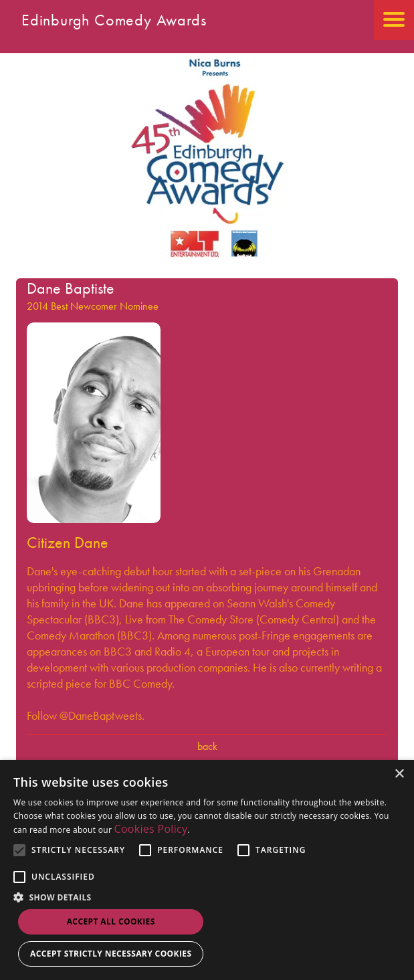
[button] (207, 897)
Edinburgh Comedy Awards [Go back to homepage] (114, 20)
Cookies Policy (151, 829)
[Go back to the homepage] (207, 261)
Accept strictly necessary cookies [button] (111, 954)
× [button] (399, 774)
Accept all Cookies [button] (111, 921)
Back (207, 746)
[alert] (207, 870)
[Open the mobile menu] (394, 20)
